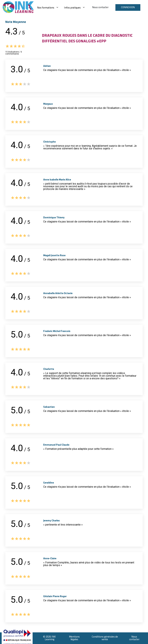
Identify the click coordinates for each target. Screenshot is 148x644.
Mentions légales (74, 638)
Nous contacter (100, 7)
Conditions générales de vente (105, 638)
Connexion (128, 7)
